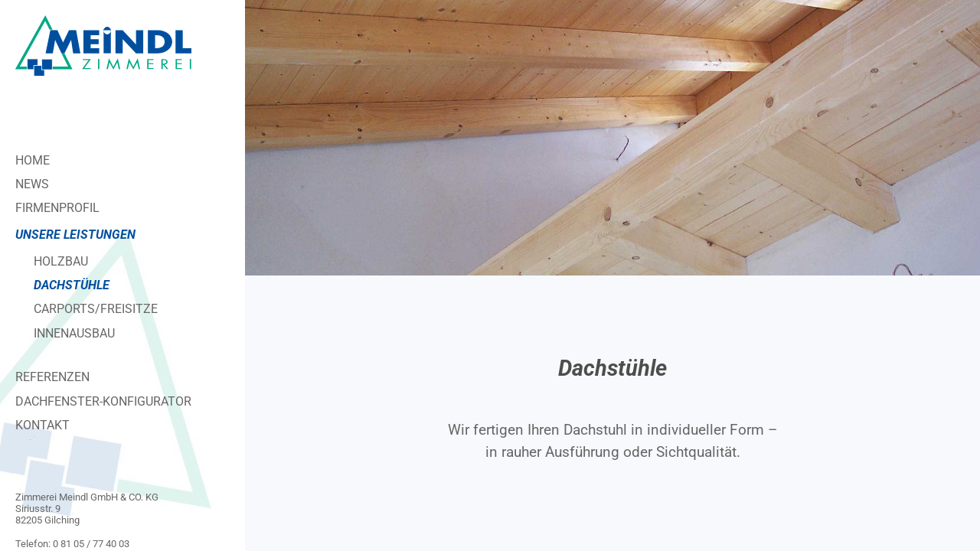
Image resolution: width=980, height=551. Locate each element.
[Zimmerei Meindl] (103, 46)
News (32, 184)
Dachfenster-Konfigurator (103, 401)
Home (33, 160)
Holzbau (61, 261)
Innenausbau (74, 333)
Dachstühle (72, 285)
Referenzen (52, 377)
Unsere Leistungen (75, 235)
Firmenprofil (57, 208)
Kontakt (42, 425)
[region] (612, 138)
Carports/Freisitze (96, 309)
